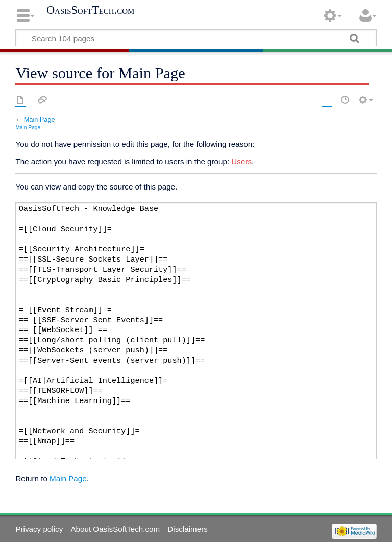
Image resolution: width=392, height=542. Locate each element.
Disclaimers (187, 529)
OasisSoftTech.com (90, 10)
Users (241, 162)
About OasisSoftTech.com (115, 529)
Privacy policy (39, 529)
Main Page (40, 119)
